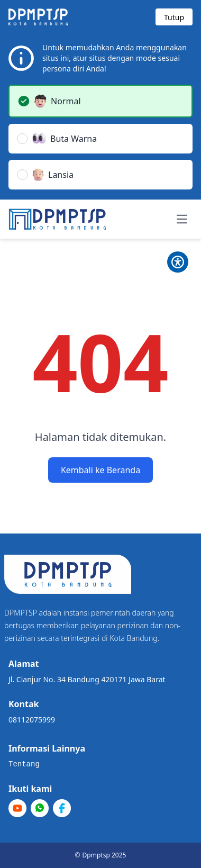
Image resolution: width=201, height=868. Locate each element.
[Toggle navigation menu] (182, 219)
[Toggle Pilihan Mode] (178, 262)
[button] (100, 101)
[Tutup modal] (174, 17)
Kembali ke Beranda (100, 470)
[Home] (57, 219)
